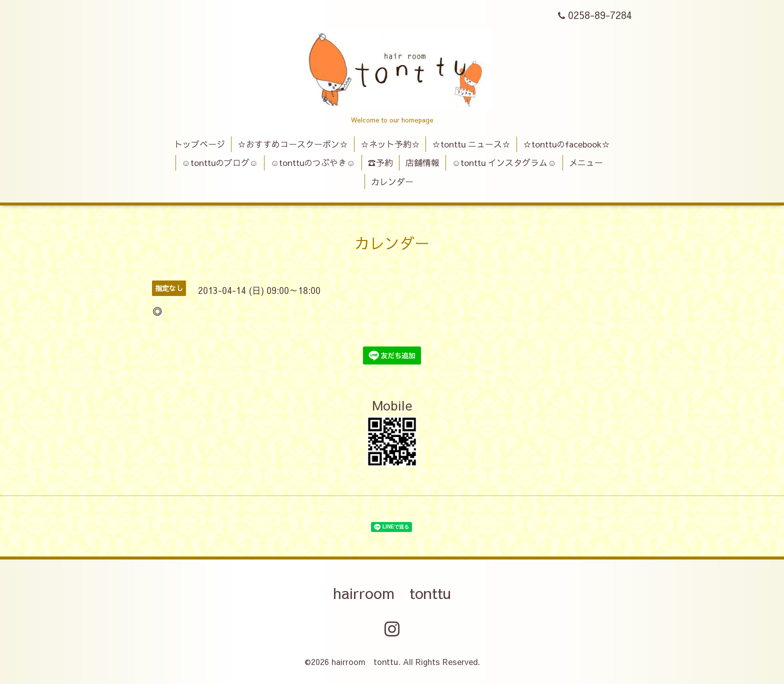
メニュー (586, 162)
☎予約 (380, 162)
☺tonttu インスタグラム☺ (504, 162)
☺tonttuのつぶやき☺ (313, 162)
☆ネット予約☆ (390, 144)
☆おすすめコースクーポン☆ (293, 144)
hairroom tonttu (392, 593)
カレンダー (392, 181)
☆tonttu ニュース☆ (471, 144)
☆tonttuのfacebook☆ (566, 144)
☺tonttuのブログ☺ (220, 162)
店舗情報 (422, 162)
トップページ (199, 144)
